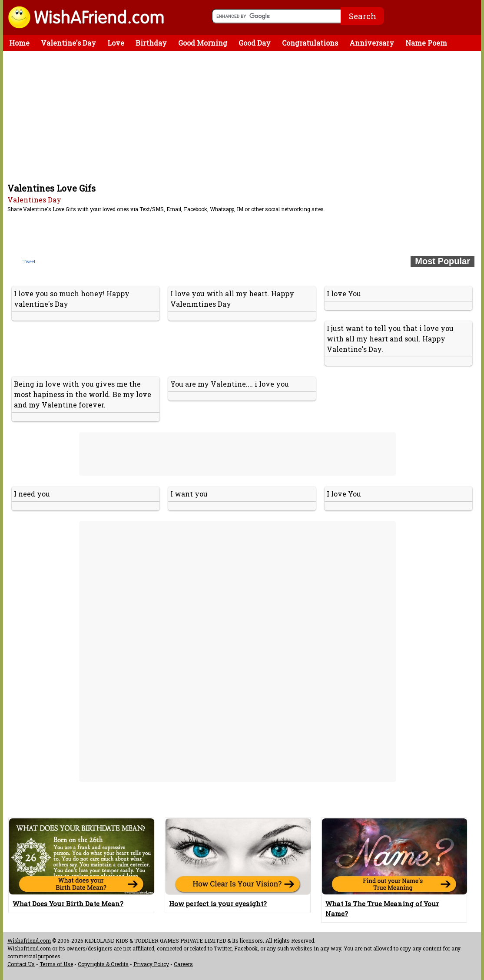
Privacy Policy (151, 964)
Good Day (255, 43)
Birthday (151, 43)
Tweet (29, 262)
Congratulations (310, 43)
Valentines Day (34, 200)
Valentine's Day (68, 43)
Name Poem (426, 43)
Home (19, 43)
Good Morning (203, 43)
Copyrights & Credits (103, 964)
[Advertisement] (244, 116)
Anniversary (372, 43)
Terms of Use (56, 964)
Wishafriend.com (29, 940)
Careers (183, 964)
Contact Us (21, 964)
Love (116, 43)
